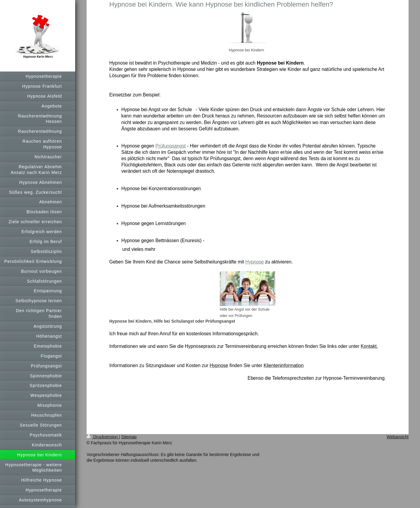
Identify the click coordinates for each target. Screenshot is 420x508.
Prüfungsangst (171, 146)
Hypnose (255, 262)
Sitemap (129, 437)
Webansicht (398, 437)
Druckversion (103, 437)
